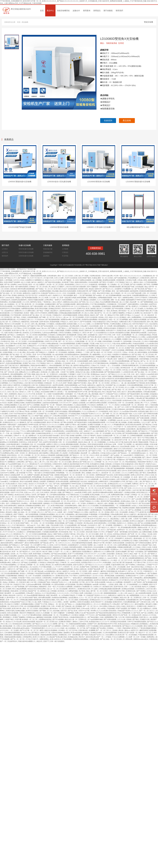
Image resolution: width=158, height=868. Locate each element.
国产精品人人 (63, 328)
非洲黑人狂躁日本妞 (76, 479)
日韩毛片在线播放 (65, 333)
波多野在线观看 (58, 385)
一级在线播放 (96, 306)
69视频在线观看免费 (125, 547)
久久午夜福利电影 (17, 313)
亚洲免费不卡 (18, 433)
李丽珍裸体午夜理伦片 (146, 462)
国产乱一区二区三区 (104, 313)
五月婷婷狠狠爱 (88, 484)
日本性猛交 (114, 322)
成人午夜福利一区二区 (119, 293)
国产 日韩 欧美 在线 (11, 372)
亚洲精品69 (15, 368)
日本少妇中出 (139, 449)
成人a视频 (121, 300)
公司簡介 (5, 249)
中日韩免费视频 (104, 514)
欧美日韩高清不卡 (97, 602)
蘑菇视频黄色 (25, 365)
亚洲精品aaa (95, 374)
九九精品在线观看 (80, 405)
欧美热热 (114, 311)
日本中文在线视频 (29, 328)
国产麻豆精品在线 (95, 392)
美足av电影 (31, 352)
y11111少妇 (4, 630)
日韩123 (146, 339)
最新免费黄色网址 (119, 306)
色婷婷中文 (152, 606)
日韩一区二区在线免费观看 (68, 442)
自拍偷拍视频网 (83, 361)
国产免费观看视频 (147, 302)
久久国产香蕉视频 (18, 587)
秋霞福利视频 (55, 322)
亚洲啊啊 (155, 284)
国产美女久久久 (108, 289)
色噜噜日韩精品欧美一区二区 (11, 339)
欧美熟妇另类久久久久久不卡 (115, 398)
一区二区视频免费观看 (123, 506)
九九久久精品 (94, 302)
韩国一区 (94, 438)
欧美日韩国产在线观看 (12, 282)
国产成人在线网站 (11, 284)
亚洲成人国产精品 (133, 619)
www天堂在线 (23, 284)
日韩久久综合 (23, 457)
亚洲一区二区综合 (49, 381)
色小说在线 (34, 567)
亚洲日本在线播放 (61, 411)
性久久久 (41, 512)
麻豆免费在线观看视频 (44, 429)
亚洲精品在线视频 (128, 589)
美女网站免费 (74, 326)
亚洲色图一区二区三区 (116, 348)
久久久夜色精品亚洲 (16, 624)
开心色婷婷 (64, 453)
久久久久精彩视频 (103, 300)
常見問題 (65, 256)
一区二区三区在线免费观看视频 (119, 361)
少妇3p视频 (23, 291)
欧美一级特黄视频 (121, 532)
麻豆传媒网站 (82, 425)
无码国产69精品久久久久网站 (136, 337)
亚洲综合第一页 (86, 460)
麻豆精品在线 (143, 514)
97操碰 (109, 637)
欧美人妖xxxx (122, 471)
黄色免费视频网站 (120, 326)
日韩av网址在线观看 (60, 416)
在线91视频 (51, 398)
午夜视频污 (72, 374)
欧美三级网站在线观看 (84, 280)
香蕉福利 (151, 560)
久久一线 (39, 357)
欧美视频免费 (72, 335)
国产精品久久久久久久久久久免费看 (52, 425)
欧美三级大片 (74, 322)
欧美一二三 (76, 363)
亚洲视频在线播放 (22, 446)
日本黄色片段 (6, 341)
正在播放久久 (43, 396)
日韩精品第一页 (50, 383)
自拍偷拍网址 (28, 488)
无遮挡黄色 (94, 567)
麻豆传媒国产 (33, 344)
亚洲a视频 (108, 602)
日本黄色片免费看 (86, 545)
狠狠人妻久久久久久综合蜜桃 (56, 449)
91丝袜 (63, 444)
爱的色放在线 (134, 416)
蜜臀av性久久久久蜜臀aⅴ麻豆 (26, 311)
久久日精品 (137, 547)
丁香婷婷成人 (47, 302)
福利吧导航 (77, 320)
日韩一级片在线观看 (57, 641)
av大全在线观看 (83, 468)
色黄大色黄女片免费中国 (13, 333)
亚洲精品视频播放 (11, 405)
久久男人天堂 (21, 346)
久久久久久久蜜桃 (84, 324)
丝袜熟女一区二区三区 (29, 396)
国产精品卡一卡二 (151, 289)
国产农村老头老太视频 (59, 556)
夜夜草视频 (5, 355)
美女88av (83, 444)
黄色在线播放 (68, 405)
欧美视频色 (99, 508)
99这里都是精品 (131, 462)
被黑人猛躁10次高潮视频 (138, 320)
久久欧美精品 (149, 309)
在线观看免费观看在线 (140, 295)
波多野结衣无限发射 (101, 580)
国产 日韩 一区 (102, 315)
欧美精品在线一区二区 (129, 368)
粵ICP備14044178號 (93, 265)
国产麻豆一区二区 (73, 339)
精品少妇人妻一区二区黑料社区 (47, 374)
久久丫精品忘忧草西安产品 (44, 466)
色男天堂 (14, 457)
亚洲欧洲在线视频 (97, 372)
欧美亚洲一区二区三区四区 (111, 473)
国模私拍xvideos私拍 (71, 302)
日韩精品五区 (63, 414)
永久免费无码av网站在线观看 (97, 403)
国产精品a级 (40, 497)
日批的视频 (16, 510)
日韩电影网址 (57, 508)
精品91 (93, 315)
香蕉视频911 (118, 525)
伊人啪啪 (52, 372)
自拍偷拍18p (112, 403)
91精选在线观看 (139, 344)
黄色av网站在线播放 (54, 427)
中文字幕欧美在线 (73, 495)
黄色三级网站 (149, 626)
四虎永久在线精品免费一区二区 (126, 405)
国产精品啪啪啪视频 (53, 320)
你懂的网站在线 (115, 541)
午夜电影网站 (151, 357)
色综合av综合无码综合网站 (37, 589)
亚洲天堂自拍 (122, 536)
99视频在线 (78, 390)
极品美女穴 (49, 558)
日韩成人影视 (142, 280)
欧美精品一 (104, 584)
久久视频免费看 (56, 471)
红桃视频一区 (128, 477)
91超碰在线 (93, 284)
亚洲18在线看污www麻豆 (51, 436)
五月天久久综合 (19, 280)
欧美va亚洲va (145, 416)
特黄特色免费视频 (132, 617)
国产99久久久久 (51, 512)
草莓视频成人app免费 (91, 584)
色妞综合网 (128, 442)
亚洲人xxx (28, 492)
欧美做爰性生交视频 (123, 333)
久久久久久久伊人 (64, 593)
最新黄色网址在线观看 (139, 333)
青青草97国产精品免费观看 (30, 479)
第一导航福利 (58, 405)
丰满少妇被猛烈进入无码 (9, 291)
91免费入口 (151, 300)
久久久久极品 (115, 368)
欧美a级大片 (123, 571)
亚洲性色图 (33, 560)
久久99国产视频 (83, 396)
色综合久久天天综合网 (37, 484)
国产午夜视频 (46, 431)
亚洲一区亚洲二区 (22, 453)
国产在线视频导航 (121, 278)
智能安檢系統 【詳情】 (116, 43)
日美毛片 (94, 609)
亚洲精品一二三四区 (83, 352)
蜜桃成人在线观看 (90, 300)
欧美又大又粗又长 (39, 637)
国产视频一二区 (131, 451)
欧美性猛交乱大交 (77, 530)
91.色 (23, 370)
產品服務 (25, 22)
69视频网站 (114, 363)
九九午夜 (122, 617)
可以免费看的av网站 (7, 453)
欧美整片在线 (83, 289)
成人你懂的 (134, 541)
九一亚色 (107, 311)
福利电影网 (134, 291)
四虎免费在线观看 (76, 547)
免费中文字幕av (126, 315)
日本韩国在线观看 (49, 473)
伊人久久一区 (74, 499)
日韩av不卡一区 (19, 436)
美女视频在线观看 (15, 302)
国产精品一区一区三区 (86, 488)
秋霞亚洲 (66, 348)
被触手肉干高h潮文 (80, 383)
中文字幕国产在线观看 (117, 429)
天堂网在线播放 (115, 324)
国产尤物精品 (9, 495)
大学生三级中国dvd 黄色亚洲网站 (16, 344)
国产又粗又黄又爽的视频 (19, 418)
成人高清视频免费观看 (114, 295)
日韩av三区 (95, 365)
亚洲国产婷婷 (130, 348)
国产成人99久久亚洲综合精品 (63, 429)
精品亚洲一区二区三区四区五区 (47, 622)
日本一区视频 (141, 637)
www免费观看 (20, 593)
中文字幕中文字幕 (109, 460)
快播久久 (3, 598)
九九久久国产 (138, 414)
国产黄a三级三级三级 (87, 536)
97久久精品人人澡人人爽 (112, 490)
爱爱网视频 (129, 350)
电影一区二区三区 (141, 554)
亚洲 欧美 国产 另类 (35, 442)
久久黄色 (50, 545)
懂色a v (127, 630)
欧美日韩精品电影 (57, 506)
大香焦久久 (22, 392)
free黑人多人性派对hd (76, 477)
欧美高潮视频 (67, 300)
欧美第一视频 (29, 313)
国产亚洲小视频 (30, 374)
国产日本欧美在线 (63, 446)
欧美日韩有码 (22, 490)
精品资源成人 (115, 519)
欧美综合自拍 (20, 495)
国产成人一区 (63, 624)
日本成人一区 (105, 365)
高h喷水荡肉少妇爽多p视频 (16, 611)
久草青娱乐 (141, 357)
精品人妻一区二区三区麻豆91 (101, 339)
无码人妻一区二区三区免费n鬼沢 (81, 409)
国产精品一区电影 (43, 311)
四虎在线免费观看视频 (14, 363)
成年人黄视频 (109, 503)
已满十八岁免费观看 (147, 576)
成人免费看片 (41, 284)
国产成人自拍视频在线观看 (66, 304)
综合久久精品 (23, 484)
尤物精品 (52, 538)
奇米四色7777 (73, 416)
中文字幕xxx (18, 328)
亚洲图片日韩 (127, 339)
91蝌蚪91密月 (104, 482)
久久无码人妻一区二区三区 (81, 418)
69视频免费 (100, 357)
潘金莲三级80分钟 (95, 289)
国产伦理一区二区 (134, 534)
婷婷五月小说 (26, 633)
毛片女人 (59, 317)
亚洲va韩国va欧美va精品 (21, 628)
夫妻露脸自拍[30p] (45, 619)
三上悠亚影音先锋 (128, 372)
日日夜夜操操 (84, 541)
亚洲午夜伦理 (44, 322)
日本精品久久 (150, 567)
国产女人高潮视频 (34, 405)
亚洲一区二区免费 (106, 326)
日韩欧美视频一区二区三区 (85, 341)
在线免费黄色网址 (59, 431)
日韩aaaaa (35, 348)
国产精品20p (135, 361)
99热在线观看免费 (25, 477)
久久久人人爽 (106, 495)
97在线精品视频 (74, 414)
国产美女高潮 (140, 289)
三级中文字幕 (84, 622)
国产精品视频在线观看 (96, 381)
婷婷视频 (3, 527)
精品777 (102, 394)
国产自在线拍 (107, 488)
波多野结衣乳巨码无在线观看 (107, 471)
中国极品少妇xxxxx (129, 486)
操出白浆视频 (74, 438)
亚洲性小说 (139, 313)
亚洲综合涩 (48, 517)
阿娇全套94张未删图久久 (40, 365)
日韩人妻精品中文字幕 (142, 350)
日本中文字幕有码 (141, 298)
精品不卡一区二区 (145, 633)
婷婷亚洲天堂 (127, 438)
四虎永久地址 (62, 468)
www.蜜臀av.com (144, 427)
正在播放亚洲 (27, 359)
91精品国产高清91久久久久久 (52, 293)
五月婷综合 (150, 446)
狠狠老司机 (25, 322)
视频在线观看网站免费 (38, 276)
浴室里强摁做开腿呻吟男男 (124, 379)
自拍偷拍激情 (149, 436)
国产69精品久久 (42, 352)
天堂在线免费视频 (50, 530)
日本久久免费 (59, 278)
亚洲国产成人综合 (29, 363)
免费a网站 (58, 363)
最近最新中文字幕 (95, 387)
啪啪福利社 (57, 547)
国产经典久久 (53, 328)
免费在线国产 (12, 425)
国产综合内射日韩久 (87, 433)
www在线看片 (5, 276)
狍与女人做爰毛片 (38, 282)
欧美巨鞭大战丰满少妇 (69, 376)
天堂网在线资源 (95, 276)
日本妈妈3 (52, 335)
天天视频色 (50, 324)
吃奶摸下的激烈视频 (43, 490)
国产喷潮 (153, 306)
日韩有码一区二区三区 (71, 567)
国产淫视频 (93, 291)
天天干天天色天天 (36, 278)
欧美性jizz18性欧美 (120, 534)
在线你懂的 (144, 304)
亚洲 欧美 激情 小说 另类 (28, 582)
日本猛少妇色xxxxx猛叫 (142, 396)
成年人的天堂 (38, 401)
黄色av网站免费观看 (135, 392)
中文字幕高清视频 (45, 567)
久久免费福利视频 (35, 381)
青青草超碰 (81, 549)
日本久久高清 (74, 346)
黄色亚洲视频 (60, 523)
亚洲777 (20, 558)
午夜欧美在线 (90, 477)
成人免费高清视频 (60, 451)
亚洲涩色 (26, 333)
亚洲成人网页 (82, 335)
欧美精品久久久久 (107, 427)
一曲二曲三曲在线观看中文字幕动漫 (133, 383)
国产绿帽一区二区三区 (47, 317)
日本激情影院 (104, 411)
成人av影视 (102, 609)
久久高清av (111, 442)
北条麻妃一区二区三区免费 (120, 284)
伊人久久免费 (44, 298)
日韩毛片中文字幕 (51, 341)
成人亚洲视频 (77, 606)
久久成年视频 (47, 370)
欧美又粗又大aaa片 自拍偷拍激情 (66, 289)
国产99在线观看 (118, 309)
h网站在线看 (54, 453)
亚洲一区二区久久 (137, 363)
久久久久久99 (16, 276)
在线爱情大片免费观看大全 (35, 280)
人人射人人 (68, 552)
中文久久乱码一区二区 (117, 462)
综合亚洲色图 (94, 326)
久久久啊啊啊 (117, 339)
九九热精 (65, 547)
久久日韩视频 (93, 379)
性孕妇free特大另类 (130, 401)
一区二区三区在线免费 (73, 473)
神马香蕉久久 (149, 517)
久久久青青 (142, 401)
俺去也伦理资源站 (20, 326)
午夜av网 (110, 359)
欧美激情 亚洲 (103, 466)
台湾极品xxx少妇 (77, 457)
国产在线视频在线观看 (44, 547)
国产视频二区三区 (53, 407)
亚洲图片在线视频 (72, 330)
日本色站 (65, 409)
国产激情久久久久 (15, 359)
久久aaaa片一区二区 (139, 315)
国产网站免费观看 (149, 398)
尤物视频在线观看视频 (57, 339)
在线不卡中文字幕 (105, 335)
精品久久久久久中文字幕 (54, 280)
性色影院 (91, 420)
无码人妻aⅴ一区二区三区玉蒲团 (61, 462)
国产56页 (147, 284)
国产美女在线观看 (66, 558)
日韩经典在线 (11, 401)
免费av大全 (115, 446)
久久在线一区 (54, 298)
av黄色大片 (98, 587)
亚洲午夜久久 (131, 606)
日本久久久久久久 (82, 284)
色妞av (50, 534)
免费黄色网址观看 (118, 495)
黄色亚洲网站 (151, 521)
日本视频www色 (79, 311)
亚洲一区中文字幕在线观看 (42, 355)
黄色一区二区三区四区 (66, 276)
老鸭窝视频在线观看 (105, 298)
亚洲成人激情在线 (18, 295)
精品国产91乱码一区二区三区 (95, 359)
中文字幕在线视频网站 (98, 304)
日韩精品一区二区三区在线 (38, 287)
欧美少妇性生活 (87, 363)
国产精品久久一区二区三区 (79, 455)
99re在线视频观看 (56, 365)
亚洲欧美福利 (39, 519)
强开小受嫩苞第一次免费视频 (97, 287)
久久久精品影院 (60, 433)
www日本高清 (61, 538)
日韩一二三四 (129, 587)
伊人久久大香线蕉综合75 (31, 464)
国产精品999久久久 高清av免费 (50, 390)
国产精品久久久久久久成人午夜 (24, 361)
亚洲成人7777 (141, 460)
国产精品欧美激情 (134, 394)
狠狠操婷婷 (85, 355)
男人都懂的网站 (95, 355)
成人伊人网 (60, 514)
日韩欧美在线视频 (31, 440)
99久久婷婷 (42, 368)
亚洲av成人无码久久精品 (125, 554)
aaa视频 (43, 348)
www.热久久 (96, 473)
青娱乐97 (142, 464)
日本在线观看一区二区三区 (21, 324)
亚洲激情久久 (92, 503)
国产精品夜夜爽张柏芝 (87, 357)
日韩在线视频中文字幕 (38, 398)
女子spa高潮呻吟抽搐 (14, 464)
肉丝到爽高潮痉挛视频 (144, 348)
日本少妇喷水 (45, 492)
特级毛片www (151, 464)
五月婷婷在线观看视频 (148, 365)
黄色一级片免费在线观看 (20, 287)
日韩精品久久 (77, 333)
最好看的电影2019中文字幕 (78, 392)
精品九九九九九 (106, 401)
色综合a (44, 455)
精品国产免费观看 (33, 471)
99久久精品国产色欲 (109, 392)
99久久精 (4, 624)
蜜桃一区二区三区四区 (106, 278)
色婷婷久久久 (58, 295)
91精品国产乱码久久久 (59, 582)
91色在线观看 (94, 282)
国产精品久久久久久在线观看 (133, 626)
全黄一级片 (39, 337)
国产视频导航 (34, 446)
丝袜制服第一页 (71, 394)
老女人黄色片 (58, 302)
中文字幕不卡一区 (120, 427)
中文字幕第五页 (72, 449)
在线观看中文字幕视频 (24, 401)
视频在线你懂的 (6, 530)
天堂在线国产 (122, 304)
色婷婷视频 (12, 420)
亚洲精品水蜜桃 (19, 403)
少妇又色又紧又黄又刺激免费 (76, 287)
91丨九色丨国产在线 (53, 484)
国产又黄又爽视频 (105, 291)
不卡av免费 (31, 490)
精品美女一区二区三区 (107, 346)
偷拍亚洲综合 (45, 471)
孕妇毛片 (7, 324)
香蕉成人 (23, 573)
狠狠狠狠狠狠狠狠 (110, 593)
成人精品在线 (40, 409)
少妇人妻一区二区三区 (89, 398)
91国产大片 (75, 460)
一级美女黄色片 (80, 350)
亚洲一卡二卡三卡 (37, 499)
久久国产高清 (136, 613)
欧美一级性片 (139, 477)
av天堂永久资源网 (6, 403)
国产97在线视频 (83, 497)
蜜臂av (8, 587)
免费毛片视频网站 (119, 313)
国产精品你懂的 (120, 431)
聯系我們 (119, 11)
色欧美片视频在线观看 (36, 300)
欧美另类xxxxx (121, 346)
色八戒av (38, 486)
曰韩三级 (78, 276)
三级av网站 (130, 398)
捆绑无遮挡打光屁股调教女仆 (83, 552)
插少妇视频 (145, 394)
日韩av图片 (84, 326)
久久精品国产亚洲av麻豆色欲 (30, 549)
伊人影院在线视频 (58, 584)
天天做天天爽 (48, 278)
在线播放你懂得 (50, 304)
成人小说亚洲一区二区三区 (103, 545)
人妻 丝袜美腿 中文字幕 (24, 473)
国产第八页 (109, 431)
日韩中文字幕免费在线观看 (135, 407)
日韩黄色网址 (92, 298)
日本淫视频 (112, 523)
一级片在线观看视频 (31, 514)
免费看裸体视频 (118, 376)
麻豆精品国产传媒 (128, 287)
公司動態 (65, 249)
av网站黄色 (96, 453)
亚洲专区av (23, 442)
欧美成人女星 (64, 438)
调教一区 (114, 300)
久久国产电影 (149, 471)
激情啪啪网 (130, 468)
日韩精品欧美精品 (145, 335)
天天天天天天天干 (66, 403)
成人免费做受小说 (24, 416)
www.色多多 (127, 295)
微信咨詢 (154, 502)
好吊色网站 (28, 624)
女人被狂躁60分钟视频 (141, 444)
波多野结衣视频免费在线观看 (47, 387)
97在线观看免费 (133, 536)
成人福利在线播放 (99, 330)
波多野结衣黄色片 (66, 311)
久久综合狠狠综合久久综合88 (104, 333)
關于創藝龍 (108, 11)
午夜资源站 (31, 497)
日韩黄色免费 (94, 639)
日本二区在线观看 (69, 293)
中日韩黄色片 (144, 306)
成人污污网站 (137, 530)
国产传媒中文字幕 (34, 326)
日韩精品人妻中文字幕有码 (47, 580)
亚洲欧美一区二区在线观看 (58, 352)
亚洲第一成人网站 (106, 567)
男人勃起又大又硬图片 (57, 287)
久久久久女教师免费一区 (93, 479)
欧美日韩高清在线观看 (134, 425)
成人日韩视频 (97, 280)
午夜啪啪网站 (15, 479)
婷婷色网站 (64, 357)
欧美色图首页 (103, 320)
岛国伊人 (143, 374)
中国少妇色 (116, 344)
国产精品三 (12, 335)
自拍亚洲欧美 (131, 429)
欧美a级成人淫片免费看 (94, 328)
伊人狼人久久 (106, 425)
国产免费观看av (49, 361)
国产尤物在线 (67, 606)
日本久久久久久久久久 (9, 409)
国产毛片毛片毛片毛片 (33, 536)
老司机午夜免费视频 (59, 490)
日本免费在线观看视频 (57, 495)
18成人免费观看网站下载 (113, 508)
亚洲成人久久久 (6, 525)
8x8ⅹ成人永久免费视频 (58, 359)
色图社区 (66, 464)
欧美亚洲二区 (27, 339)
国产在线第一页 (27, 545)
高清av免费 (35, 322)
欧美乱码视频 (95, 495)
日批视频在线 (148, 276)
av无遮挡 (65, 534)
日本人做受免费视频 (30, 468)
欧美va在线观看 (119, 543)
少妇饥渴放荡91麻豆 (13, 444)
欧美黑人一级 (63, 392)
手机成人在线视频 (31, 411)
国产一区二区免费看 (105, 525)
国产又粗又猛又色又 (12, 365)
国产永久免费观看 (55, 626)
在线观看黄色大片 (36, 569)
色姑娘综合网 (26, 530)
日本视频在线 (14, 482)
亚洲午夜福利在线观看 (95, 444)
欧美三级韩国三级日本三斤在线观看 (99, 309)
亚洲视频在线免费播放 (33, 506)
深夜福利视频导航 (6, 326)
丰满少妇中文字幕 (64, 530)
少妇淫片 (80, 293)
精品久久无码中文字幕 (11, 567)
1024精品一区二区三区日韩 (68, 630)
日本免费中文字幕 (40, 545)
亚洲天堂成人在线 (152, 468)
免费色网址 (151, 637)
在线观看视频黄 (33, 317)
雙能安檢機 (148, 22)
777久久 (147, 403)
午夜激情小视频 (29, 433)
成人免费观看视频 (133, 595)
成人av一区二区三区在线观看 (74, 317)
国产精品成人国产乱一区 (49, 543)
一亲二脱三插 (123, 558)
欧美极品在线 (73, 637)
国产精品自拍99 (89, 613)
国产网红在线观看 (67, 422)
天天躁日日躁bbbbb (119, 409)
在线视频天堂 (93, 335)
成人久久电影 (26, 282)
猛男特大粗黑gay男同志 (82, 365)
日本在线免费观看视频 (36, 341)
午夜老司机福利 (91, 558)
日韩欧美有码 (145, 278)
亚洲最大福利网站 (134, 422)
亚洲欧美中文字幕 (59, 370)
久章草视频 (8, 280)
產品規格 (127, 120)
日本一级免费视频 (50, 488)
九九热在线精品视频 (150, 317)
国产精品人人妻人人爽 (34, 462)
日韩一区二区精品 (34, 392)
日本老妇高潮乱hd (83, 368)
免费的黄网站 (18, 376)
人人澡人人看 (78, 300)
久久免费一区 (124, 436)
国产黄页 (103, 282)
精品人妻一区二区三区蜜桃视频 (95, 442)
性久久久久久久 (106, 344)
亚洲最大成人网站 (14, 429)
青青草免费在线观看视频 (26, 289)
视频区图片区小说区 (16, 460)
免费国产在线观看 (34, 475)
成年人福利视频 (63, 580)
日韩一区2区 (117, 335)
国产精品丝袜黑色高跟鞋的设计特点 (79, 490)
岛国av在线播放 (57, 633)
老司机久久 (115, 383)
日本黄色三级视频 (78, 615)
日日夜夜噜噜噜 (13, 442)
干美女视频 (16, 337)
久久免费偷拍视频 (110, 547)
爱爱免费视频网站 (75, 411)
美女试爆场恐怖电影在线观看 (82, 543)
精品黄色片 (55, 311)
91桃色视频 (107, 563)
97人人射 (81, 359)
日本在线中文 (93, 525)
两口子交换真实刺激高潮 (137, 322)
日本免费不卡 (118, 341)
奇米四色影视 (64, 532)
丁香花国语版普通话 (38, 628)
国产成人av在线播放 (72, 573)
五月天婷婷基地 (36, 333)
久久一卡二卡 (109, 405)
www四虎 (151, 374)
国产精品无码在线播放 (53, 282)
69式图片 (109, 543)
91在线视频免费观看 (107, 506)
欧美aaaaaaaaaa (124, 624)
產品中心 (50, 11)
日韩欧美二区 (65, 563)
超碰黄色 (21, 556)
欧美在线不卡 (149, 313)
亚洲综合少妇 (127, 324)
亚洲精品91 (20, 335)
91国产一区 (154, 339)
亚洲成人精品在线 (9, 595)
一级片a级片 (37, 473)
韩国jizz (18, 298)
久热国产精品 (97, 460)
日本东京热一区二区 (28, 429)
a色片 (50, 295)
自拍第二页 (15, 554)
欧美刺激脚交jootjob (139, 453)
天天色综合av (40, 320)
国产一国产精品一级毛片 (51, 486)
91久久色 (98, 488)
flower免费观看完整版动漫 (109, 302)
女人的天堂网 (147, 510)
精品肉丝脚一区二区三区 (32, 376)
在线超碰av (154, 394)
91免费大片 (77, 440)
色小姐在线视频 (58, 355)
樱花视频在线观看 (73, 444)
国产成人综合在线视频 (102, 598)
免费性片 (77, 398)
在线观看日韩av (68, 390)
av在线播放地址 (50, 571)
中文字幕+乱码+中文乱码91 (53, 401)
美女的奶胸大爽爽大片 (49, 392)
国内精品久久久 (45, 556)
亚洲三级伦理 (43, 438)
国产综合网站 (102, 628)
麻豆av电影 (72, 298)
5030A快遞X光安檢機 (26, 249)
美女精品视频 (137, 457)
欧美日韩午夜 (132, 427)
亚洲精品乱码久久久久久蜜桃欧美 (15, 422)
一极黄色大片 (59, 466)
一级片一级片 (9, 357)
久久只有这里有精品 (62, 326)
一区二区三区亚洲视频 (22, 499)
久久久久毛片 (23, 381)
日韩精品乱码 (6, 300)
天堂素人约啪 (94, 344)
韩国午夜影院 (53, 438)
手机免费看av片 (134, 278)
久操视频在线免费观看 (65, 569)
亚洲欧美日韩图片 (83, 510)
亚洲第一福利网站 (70, 602)
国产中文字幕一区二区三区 (29, 630)
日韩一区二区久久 (122, 416)
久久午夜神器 (108, 457)
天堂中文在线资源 (71, 278)
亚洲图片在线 (142, 606)
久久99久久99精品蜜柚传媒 (49, 344)
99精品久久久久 (125, 363)
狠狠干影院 (57, 534)
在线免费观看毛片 (146, 536)
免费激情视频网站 (21, 357)
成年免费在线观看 (45, 598)
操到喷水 (43, 591)
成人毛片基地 (138, 339)
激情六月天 (118, 449)
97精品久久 (130, 313)
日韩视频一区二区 (101, 462)
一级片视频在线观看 (35, 503)
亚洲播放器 (51, 482)
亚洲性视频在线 (143, 368)
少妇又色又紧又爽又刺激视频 (27, 438)
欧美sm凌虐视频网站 (10, 381)
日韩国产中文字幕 (41, 604)
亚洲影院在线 (106, 306)
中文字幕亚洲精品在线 (22, 306)
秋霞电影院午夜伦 (19, 379)
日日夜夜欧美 (5, 374)
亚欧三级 (93, 313)
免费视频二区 (5, 606)
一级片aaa (29, 525)
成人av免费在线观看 (129, 357)
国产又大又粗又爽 (6, 499)
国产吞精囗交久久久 (87, 462)
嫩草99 (56, 558)
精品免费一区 (135, 302)
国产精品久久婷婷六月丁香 (41, 633)
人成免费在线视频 (45, 291)
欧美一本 (32, 284)
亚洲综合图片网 (83, 291)
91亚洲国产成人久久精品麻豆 (116, 385)
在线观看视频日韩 (133, 600)
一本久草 (99, 457)
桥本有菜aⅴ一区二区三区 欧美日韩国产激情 (134, 311)
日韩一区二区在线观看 (126, 403)
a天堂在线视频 (70, 584)
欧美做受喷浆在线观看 (38, 407)
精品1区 (101, 503)
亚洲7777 (71, 554)
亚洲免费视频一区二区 (130, 335)
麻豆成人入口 (43, 440)
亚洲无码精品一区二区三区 (148, 541)
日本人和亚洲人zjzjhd (11, 549)
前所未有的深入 (128, 449)
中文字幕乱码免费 (80, 337)
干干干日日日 (90, 615)
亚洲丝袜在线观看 (112, 578)
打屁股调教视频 (12, 576)
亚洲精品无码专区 (55, 309)
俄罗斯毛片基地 (36, 302)
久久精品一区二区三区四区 (112, 370)
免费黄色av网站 (128, 298)
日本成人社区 (152, 591)
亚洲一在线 (64, 298)
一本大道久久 (105, 396)
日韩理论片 (25, 398)
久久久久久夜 (47, 350)
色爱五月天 (12, 569)
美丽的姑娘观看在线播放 (78, 624)
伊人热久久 (86, 313)
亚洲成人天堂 (103, 317)
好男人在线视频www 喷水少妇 (63, 350)
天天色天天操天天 (132, 503)
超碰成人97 (32, 414)
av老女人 (135, 506)
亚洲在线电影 (33, 390)
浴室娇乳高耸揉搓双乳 (19, 300)
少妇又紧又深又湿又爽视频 (34, 383)
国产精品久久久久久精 (41, 339)
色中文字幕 (65, 436)
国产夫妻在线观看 (37, 306)
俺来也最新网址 (134, 304)
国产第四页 (138, 582)
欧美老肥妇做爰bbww (72, 355)
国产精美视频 (87, 295)
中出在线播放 (56, 457)
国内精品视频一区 (107, 440)
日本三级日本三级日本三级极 (102, 376)
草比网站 (80, 584)
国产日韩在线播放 (32, 587)
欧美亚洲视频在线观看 (136, 517)
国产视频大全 (8, 328)
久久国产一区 (58, 552)
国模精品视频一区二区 (61, 517)
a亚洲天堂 (73, 488)
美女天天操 (7, 295)
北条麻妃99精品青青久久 (45, 433)
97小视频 (85, 276)
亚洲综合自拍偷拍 (110, 328)
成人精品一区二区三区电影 (27, 512)
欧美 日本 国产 (88, 333)
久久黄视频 (13, 578)
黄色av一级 (81, 538)
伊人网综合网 (128, 639)
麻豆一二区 (78, 295)
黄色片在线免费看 (26, 482)
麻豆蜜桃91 (131, 409)
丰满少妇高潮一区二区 (51, 357)
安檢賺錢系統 (48, 252)
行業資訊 (65, 252)
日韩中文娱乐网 (107, 276)
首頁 (42, 11)
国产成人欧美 (73, 611)
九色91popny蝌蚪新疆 (50, 333)
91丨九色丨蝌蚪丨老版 (42, 525)
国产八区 (121, 407)
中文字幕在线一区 (136, 420)
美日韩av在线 (72, 451)
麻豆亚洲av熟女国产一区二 (137, 330)
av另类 (12, 446)
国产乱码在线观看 (47, 326)
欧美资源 (138, 587)
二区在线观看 (116, 365)
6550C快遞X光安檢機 (26, 252)
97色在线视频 (67, 639)
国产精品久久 (95, 396)
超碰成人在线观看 (79, 403)
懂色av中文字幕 (113, 315)
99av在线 (37, 359)
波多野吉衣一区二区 (97, 512)
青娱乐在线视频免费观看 (78, 517)
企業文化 (5, 252)
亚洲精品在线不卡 (55, 346)
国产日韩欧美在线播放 (143, 543)
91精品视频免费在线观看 (65, 398)
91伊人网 (134, 580)
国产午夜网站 (131, 565)
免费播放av (45, 359)
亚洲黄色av (115, 549)
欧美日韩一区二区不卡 (26, 486)
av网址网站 (49, 300)
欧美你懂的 (13, 571)
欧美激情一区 (41, 394)
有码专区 (64, 407)
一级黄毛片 (26, 276)
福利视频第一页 (104, 284)
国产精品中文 (143, 431)
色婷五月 (145, 587)
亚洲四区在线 (131, 591)
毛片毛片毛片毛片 (32, 295)
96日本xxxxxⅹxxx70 (69, 309)
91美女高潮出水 (12, 484)
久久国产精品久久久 (70, 427)
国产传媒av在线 (138, 381)
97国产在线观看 (110, 536)
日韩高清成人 (141, 565)
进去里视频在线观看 (70, 315)
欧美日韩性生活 (142, 492)
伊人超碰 (95, 589)
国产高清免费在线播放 (130, 433)
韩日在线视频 (68, 295)
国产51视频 (70, 523)
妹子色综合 (151, 320)
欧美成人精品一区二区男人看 (66, 361)
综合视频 (131, 346)
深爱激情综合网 (45, 510)
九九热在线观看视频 (10, 416)
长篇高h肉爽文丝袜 (118, 565)
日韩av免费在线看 (117, 514)
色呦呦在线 (129, 376)
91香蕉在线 (153, 639)
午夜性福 (72, 534)
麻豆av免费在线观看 (32, 543)
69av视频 (55, 291)
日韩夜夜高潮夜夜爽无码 (147, 291)
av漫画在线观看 (152, 337)
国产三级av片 (147, 457)
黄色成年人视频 (47, 451)
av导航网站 (125, 541)
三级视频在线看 (133, 359)
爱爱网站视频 (53, 313)
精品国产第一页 (46, 405)
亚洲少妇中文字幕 (33, 379)
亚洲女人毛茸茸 (31, 495)
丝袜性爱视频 (107, 341)
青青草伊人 (73, 589)
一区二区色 (34, 523)
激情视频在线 (18, 635)
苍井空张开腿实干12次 (140, 324)
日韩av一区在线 (128, 352)
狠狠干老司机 (126, 490)
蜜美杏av (76, 462)
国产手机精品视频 (14, 527)
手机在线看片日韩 (151, 407)
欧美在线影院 (33, 291)
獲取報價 (154, 511)
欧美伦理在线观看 (62, 482)
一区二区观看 (15, 370)
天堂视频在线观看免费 (50, 532)
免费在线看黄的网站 (34, 431)
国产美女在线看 (145, 503)
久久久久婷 (121, 619)
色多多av (135, 556)
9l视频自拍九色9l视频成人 (140, 624)
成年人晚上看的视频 (38, 324)
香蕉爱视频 (100, 536)
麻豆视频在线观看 (34, 521)
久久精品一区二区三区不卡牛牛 (122, 560)
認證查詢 (46, 256)
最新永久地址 (138, 282)
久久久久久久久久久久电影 (44, 330)
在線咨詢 (108, 120)
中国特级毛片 (148, 571)
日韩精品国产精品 (61, 477)
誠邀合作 (76, 11)
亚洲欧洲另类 (140, 468)
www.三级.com (42, 328)
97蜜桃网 (32, 357)
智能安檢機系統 (63, 11)
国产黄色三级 (68, 365)
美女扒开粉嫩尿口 (27, 337)
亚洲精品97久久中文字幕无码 (127, 328)
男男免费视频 (37, 477)
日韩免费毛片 (85, 438)
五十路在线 (21, 565)
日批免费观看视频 (129, 602)
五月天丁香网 (114, 573)
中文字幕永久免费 (26, 554)
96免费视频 (60, 473)
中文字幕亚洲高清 (18, 525)
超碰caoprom (5, 287)
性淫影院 (45, 538)
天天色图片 (110, 282)
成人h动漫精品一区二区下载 (14, 304)
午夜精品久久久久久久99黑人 (53, 602)
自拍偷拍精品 (120, 576)
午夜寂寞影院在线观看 (43, 573)
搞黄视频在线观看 (63, 455)
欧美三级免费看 (18, 440)
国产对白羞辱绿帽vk (23, 348)
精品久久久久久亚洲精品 (118, 317)
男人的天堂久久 (48, 477)
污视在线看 (154, 405)
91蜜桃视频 (144, 370)
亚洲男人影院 (87, 492)
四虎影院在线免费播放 (90, 320)
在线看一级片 (62, 512)
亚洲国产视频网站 (19, 617)
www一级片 (118, 298)
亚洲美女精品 (126, 501)
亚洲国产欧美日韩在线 (73, 527)
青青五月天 (117, 615)
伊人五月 (59, 383)
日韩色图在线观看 (115, 287)
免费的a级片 (124, 322)
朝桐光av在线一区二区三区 (147, 527)
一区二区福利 (81, 503)
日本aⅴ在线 (137, 341)
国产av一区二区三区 (148, 361)
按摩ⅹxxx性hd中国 (146, 326)
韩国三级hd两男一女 (141, 376)
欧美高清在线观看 (103, 486)
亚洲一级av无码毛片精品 (101, 293)
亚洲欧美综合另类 (62, 576)
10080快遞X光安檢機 (26, 256)
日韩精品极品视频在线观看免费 (70, 313)
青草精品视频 (110, 576)
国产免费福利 (29, 466)
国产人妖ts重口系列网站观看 (142, 499)
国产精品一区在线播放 (18, 517)
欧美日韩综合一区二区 (15, 455)
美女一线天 (44, 379)
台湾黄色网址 (9, 390)
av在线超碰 (140, 287)
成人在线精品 (8, 361)
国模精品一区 (23, 576)
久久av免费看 (85, 495)
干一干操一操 (8, 433)
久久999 (152, 295)
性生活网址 (104, 606)
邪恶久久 (57, 444)
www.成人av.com (123, 420)
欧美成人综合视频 (111, 381)
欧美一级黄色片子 (67, 337)
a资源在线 (137, 569)
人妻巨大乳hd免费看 (120, 517)
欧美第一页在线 (63, 488)
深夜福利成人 (24, 567)
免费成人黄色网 (132, 431)
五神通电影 (25, 444)
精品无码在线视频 (125, 381)
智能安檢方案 (48, 249)
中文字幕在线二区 (116, 477)
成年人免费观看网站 (134, 317)
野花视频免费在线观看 (129, 527)
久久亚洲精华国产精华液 (100, 324)
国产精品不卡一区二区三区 (54, 519)
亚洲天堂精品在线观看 (136, 471)
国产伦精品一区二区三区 (44, 289)
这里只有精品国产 (123, 479)
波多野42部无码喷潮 (50, 442)
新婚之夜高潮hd (143, 451)
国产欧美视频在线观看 (30, 298)
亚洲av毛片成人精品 (83, 372)
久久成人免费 (29, 508)
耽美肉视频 (128, 341)
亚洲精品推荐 (61, 335)
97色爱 (127, 495)
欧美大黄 (96, 401)
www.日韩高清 (36, 578)
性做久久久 (87, 293)
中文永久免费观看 (119, 637)
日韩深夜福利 (52, 276)
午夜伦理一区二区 (14, 396)
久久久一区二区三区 (86, 598)
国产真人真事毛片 (132, 306)
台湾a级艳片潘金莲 (94, 350)
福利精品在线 (93, 482)
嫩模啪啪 (40, 617)
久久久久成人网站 (20, 352)
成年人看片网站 (50, 306)
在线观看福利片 (74, 545)
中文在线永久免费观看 (95, 405)
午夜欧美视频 (60, 330)
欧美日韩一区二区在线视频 (34, 304)
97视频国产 (110, 532)
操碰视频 (79, 560)
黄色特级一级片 (143, 405)
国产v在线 (128, 488)
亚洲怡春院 (8, 635)
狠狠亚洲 (21, 506)
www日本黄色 (93, 517)
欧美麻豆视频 (72, 324)
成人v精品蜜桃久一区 (26, 519)
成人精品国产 (105, 455)
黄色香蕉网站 (70, 284)
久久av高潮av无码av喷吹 (79, 387)
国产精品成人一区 (124, 453)
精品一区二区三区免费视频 (119, 320)
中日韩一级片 (119, 276)
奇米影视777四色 (68, 282)
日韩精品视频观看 (137, 436)
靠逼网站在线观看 (109, 280)
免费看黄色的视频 (28, 309)
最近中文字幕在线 (53, 422)
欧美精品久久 (94, 497)
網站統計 (105, 265)
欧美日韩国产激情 (85, 278)
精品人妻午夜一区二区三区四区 (99, 383)
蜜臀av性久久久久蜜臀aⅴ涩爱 (104, 552)
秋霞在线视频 (5, 554)
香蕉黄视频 (79, 554)
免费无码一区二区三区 (106, 538)
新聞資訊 (97, 11)
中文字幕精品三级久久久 (124, 282)
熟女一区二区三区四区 (19, 341)
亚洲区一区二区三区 (138, 446)
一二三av (35, 510)
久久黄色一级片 (133, 326)
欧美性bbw (108, 444)
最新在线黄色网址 (81, 282)
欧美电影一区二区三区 (30, 619)
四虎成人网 (139, 403)
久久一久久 (70, 560)
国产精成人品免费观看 (29, 563)
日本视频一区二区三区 (32, 455)
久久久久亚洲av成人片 (82, 306)
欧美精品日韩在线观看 (119, 622)
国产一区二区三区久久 (66, 341)
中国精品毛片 (57, 315)
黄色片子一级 (115, 527)
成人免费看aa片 (31, 436)
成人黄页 (102, 379)
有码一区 (65, 346)
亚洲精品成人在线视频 (121, 521)
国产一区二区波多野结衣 (9, 641)
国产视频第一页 (24, 278)
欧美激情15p (12, 558)
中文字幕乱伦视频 (148, 438)
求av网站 (24, 503)
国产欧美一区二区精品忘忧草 (131, 615)
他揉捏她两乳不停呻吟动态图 (136, 300)
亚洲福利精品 (23, 350)
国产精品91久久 (25, 552)
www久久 (104, 374)
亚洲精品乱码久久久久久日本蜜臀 (82, 348)
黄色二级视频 (86, 473)
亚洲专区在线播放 (6, 580)
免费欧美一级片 (86, 401)
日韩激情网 (51, 455)
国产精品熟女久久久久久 (122, 457)
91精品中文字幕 (20, 584)
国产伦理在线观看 (87, 446)
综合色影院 (153, 324)
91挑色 (94, 278)
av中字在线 (83, 385)
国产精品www (11, 348)
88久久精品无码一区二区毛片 (13, 387)
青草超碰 (31, 573)
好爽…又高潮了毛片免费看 (65, 372)
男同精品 (39, 361)
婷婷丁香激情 (68, 383)
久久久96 (26, 302)
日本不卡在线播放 (93, 626)
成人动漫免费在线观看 (8, 407)
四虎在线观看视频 (71, 385)
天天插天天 (71, 370)
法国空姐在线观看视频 (50, 403)
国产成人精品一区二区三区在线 (11, 293)
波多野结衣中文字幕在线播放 (10, 309)
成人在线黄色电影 (130, 418)
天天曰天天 (118, 352)
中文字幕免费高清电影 (55, 348)
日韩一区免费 (56, 606)
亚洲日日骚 (13, 350)
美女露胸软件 (11, 346)
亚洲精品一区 (14, 582)
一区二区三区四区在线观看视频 (36, 335)
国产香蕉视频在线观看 (112, 372)
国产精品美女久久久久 (77, 328)
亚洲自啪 (44, 372)
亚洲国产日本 (92, 624)
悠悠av (22, 536)
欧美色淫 (14, 289)
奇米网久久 (95, 611)
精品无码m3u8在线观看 (68, 291)
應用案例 (87, 11)
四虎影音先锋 (122, 330)
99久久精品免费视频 (108, 416)
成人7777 (24, 560)
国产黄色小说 (84, 302)
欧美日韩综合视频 (41, 309)
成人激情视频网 (99, 431)
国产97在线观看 (86, 322)
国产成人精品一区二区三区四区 (102, 352)
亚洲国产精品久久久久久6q (10, 431)
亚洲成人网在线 (84, 315)
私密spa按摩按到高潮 (127, 573)
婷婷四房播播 (82, 298)
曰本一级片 (135, 374)
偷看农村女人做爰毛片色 (32, 293)
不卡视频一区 (81, 595)
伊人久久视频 (130, 387)
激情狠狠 (71, 352)
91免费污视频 (58, 578)
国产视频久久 (150, 501)
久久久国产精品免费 (135, 293)
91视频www (121, 460)
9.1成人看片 (22, 405)
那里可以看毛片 (79, 565)
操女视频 (56, 611)
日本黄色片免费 (131, 280)
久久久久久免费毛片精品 (130, 473)
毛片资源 (17, 547)
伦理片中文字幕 (118, 488)
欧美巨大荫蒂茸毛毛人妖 (65, 306)
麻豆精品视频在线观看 (48, 479)
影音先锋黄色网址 (11, 506)
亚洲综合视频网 (121, 552)
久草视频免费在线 (119, 425)
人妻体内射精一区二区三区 (142, 538)
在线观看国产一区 (35, 457)
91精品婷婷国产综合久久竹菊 (43, 420)
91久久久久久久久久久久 (133, 276)
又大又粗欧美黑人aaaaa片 (91, 440)
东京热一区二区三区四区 (55, 284)
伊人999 (80, 556)
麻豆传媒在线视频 (82, 514)
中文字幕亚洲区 (16, 315)
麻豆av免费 (72, 556)
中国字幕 (18, 619)
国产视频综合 (131, 460)
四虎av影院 (15, 591)
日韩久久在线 (150, 475)
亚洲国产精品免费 (94, 569)
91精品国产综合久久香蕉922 (116, 394)
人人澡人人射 (123, 510)
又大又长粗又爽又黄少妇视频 (117, 422)
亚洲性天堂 (81, 309)
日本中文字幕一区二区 (118, 497)
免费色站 (136, 484)
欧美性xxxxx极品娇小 (137, 521)
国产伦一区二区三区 (18, 639)
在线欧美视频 (8, 352)
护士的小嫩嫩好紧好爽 (113, 357)
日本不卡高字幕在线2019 (18, 414)
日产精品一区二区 (19, 471)
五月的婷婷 (67, 363)
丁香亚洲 (9, 379)
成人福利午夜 (119, 337)
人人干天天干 (57, 567)
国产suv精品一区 (99, 295)
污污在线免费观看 (71, 525)
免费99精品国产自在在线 (104, 475)
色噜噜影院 (13, 394)
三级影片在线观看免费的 (55, 394)
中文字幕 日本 (8, 584)
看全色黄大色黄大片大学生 (104, 337)
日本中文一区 (21, 595)
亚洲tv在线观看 (100, 582)
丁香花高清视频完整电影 (148, 628)
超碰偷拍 (47, 503)
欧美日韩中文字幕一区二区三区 (23, 330)
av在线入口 (150, 409)
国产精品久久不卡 (11, 278)
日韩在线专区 (39, 558)
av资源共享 (43, 295)
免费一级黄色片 (92, 538)
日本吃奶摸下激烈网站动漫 (89, 346)
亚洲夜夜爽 (120, 280)
